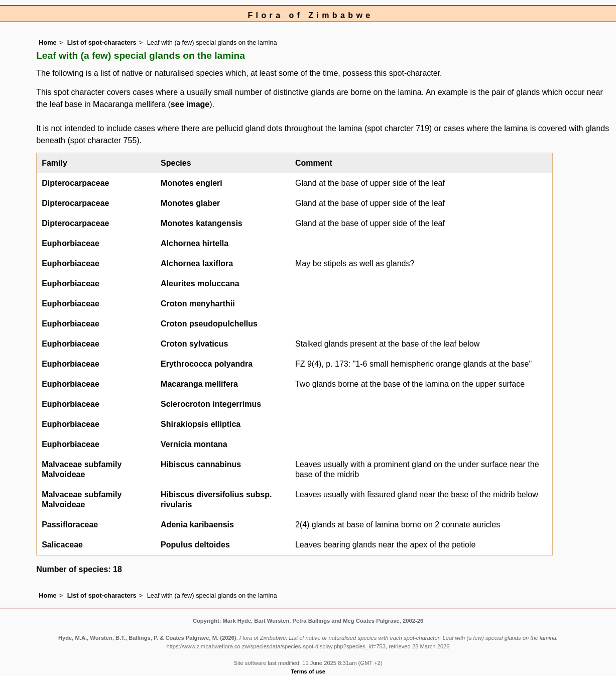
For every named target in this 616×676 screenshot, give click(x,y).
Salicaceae (62, 545)
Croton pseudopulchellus (209, 324)
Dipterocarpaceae (75, 183)
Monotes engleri (192, 183)
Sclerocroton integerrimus (211, 404)
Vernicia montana (194, 444)
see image (190, 104)
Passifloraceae (70, 525)
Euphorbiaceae (71, 243)
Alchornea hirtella (195, 243)
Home (48, 42)
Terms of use (308, 671)
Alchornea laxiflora (197, 263)
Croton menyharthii (198, 304)
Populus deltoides (195, 545)
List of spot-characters (102, 42)
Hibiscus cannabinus (201, 464)
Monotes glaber (190, 203)
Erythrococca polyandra (207, 364)
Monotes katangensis (202, 223)
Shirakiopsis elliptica (201, 424)
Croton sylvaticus (194, 344)
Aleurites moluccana (200, 284)
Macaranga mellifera (199, 384)
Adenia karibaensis (197, 525)
